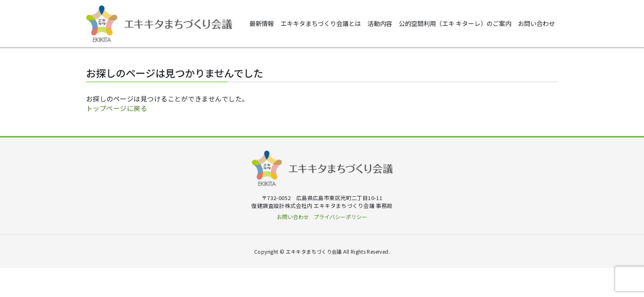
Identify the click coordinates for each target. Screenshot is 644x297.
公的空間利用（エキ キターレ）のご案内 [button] (455, 24)
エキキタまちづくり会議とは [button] (321, 24)
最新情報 (262, 24)
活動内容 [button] (380, 24)
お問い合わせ (536, 24)
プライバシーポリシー (340, 217)
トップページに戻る (117, 108)
